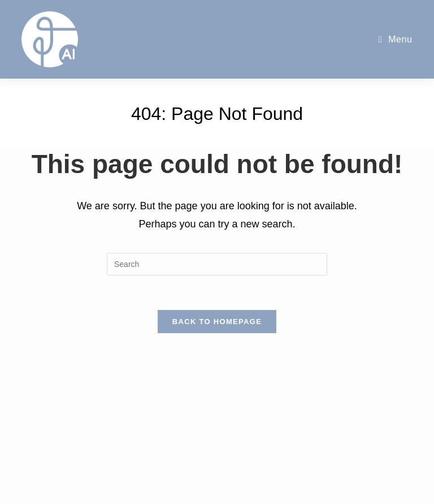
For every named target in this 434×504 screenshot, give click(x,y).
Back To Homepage (217, 322)
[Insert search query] (217, 264)
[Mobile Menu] (396, 39)
